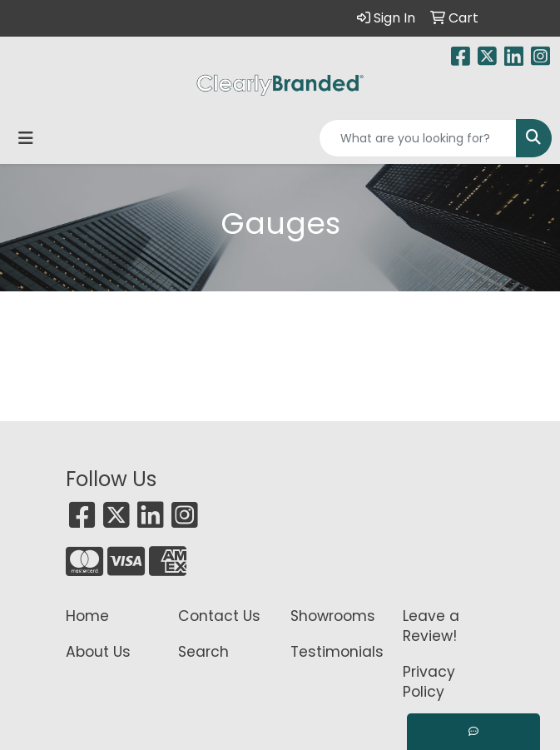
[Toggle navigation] (26, 138)
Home (87, 616)
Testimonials (337, 652)
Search (203, 652)
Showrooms (333, 616)
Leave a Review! (431, 626)
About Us (98, 652)
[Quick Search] (418, 138)
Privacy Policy (429, 682)
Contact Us (219, 616)
